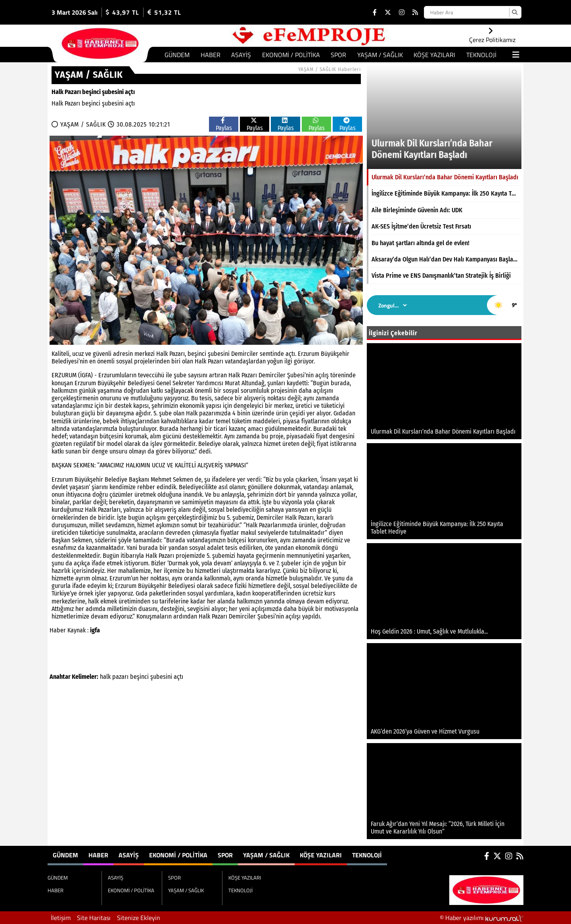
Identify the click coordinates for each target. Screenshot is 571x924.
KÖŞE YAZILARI (434, 55)
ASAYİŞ (241, 55)
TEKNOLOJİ (481, 55)
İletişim (61, 918)
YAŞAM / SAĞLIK (380, 55)
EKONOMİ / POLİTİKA (291, 55)
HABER (211, 55)
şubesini (161, 677)
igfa (95, 630)
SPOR (338, 55)
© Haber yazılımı (482, 918)
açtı (178, 677)
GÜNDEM (177, 55)
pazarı (120, 677)
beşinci (139, 677)
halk (105, 677)
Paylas (224, 124)
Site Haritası (94, 918)
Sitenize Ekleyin (139, 918)
